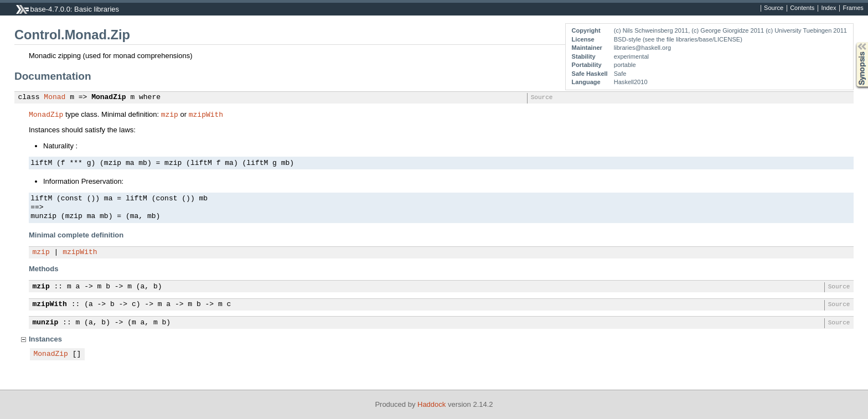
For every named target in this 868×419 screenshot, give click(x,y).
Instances (45, 339)
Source (774, 8)
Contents (802, 8)
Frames (853, 8)
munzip (46, 323)
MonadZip (108, 97)
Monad (55, 97)
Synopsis (853, 42)
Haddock (432, 404)
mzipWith (206, 114)
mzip (170, 114)
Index (828, 8)
